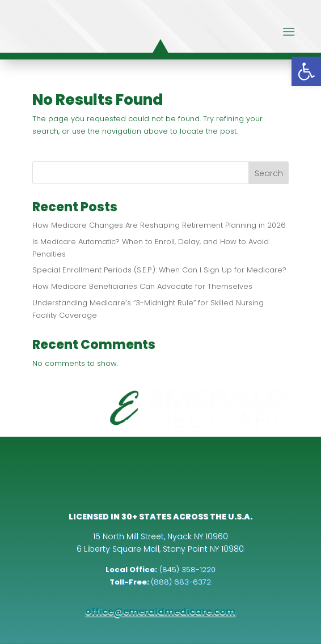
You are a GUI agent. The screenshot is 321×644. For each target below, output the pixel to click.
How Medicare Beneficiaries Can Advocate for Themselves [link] (142, 286)
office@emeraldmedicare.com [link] (160, 611)
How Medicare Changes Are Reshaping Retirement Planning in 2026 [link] (159, 225)
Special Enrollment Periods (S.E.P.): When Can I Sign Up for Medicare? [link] (159, 270)
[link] (306, 71)
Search (269, 173)
